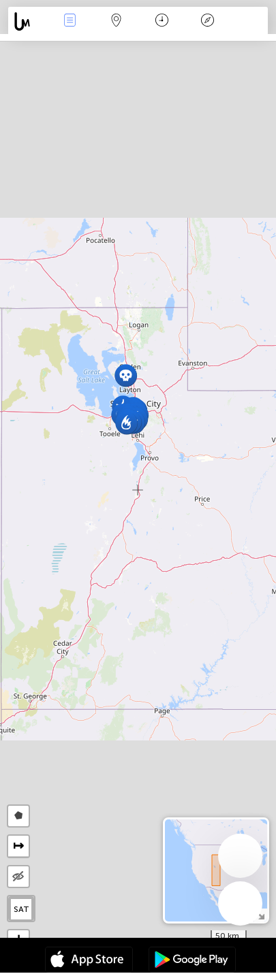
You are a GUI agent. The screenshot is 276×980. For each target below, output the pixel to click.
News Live (70, 21)
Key (208, 21)
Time (162, 21)
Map (116, 21)
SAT (21, 909)
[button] (126, 423)
